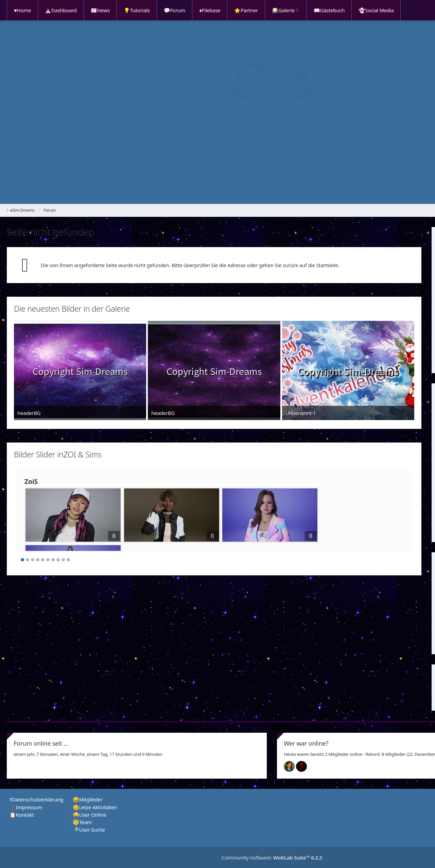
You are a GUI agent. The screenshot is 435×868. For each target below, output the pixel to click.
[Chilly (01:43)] (292, 766)
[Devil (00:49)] (304, 766)
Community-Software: (272, 857)
